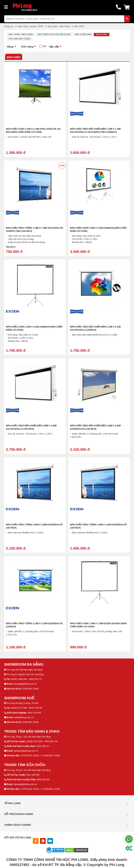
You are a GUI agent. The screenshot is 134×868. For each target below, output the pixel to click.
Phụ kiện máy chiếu (20, 39)
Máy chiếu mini (83, 34)
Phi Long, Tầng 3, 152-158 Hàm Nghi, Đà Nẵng (28, 737)
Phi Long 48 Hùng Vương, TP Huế (22, 703)
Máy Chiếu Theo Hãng (21, 34)
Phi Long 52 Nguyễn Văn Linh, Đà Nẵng (25, 674)
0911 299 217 (43, 746)
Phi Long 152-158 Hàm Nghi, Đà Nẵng (24, 670)
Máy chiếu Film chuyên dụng (54, 34)
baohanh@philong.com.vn (26, 751)
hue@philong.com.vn (24, 717)
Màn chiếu (102, 34)
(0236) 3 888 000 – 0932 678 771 (27, 679)
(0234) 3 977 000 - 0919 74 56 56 (27, 708)
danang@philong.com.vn (25, 684)
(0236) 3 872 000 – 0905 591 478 (42, 741)
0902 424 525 (43, 780)
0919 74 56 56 (34, 713)
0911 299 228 (33, 775)
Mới (45, 46)
